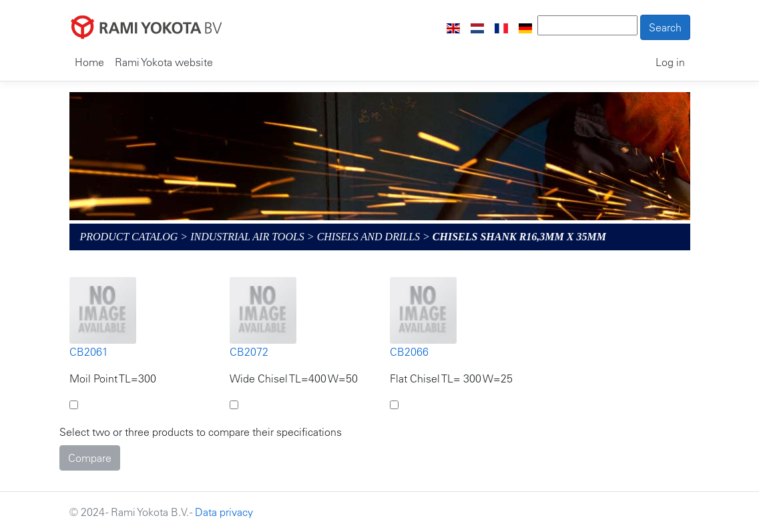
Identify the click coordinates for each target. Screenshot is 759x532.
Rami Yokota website (164, 62)
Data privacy (224, 512)
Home (89, 62)
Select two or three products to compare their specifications (201, 432)
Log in (670, 62)
